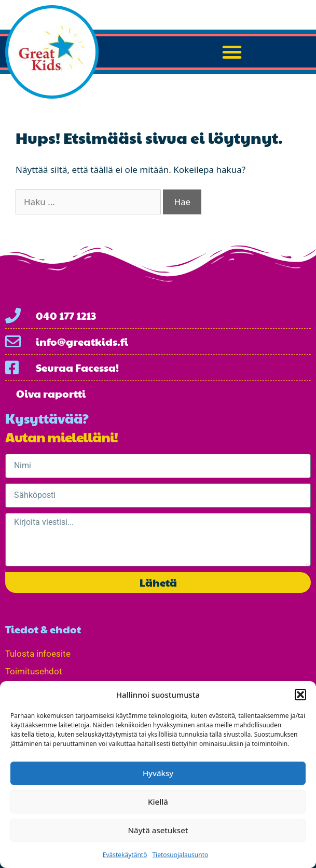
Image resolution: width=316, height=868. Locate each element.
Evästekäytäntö (125, 855)
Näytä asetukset (158, 830)
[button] (300, 695)
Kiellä (158, 802)
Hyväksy (158, 773)
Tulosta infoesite (38, 654)
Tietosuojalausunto (180, 855)
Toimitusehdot (34, 671)
